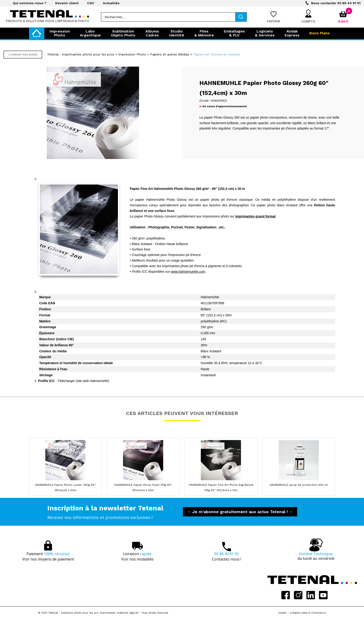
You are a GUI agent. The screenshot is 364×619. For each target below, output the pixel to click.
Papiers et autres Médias (170, 54)
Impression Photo (132, 54)
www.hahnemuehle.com (188, 272)
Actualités (111, 3)
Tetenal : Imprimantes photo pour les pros (81, 54)
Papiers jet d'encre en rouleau (216, 54)
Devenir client (67, 3)
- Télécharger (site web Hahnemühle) (74, 381)
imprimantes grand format (255, 216)
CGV (91, 3)
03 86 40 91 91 (336, 3)
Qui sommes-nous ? (30, 3)
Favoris (274, 21)
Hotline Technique (316, 556)
